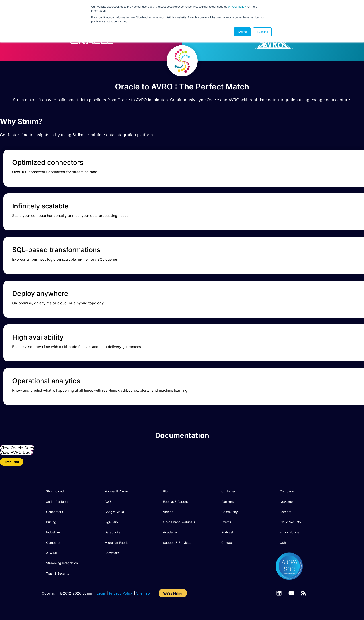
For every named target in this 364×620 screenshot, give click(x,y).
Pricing (51, 534)
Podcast (227, 544)
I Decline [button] (262, 32)
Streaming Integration (62, 575)
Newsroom (288, 513)
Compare (53, 554)
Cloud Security (290, 534)
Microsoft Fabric (116, 554)
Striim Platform (57, 513)
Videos (168, 523)
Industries (53, 544)
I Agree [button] (242, 32)
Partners (227, 513)
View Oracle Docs (17, 459)
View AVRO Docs (16, 464)
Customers (229, 503)
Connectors (54, 523)
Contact (227, 554)
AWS (108, 513)
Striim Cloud (55, 503)
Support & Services (177, 554)
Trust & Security (58, 585)
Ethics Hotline (290, 544)
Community (230, 523)
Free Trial (12, 473)
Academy (170, 544)
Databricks (112, 544)
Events (226, 534)
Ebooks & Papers (175, 513)
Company (287, 503)
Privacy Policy (121, 605)
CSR (283, 554)
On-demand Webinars (179, 534)
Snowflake (112, 564)
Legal (101, 605)
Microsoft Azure (116, 503)
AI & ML (52, 564)
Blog (166, 503)
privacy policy (237, 7)
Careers (285, 523)
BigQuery (111, 534)
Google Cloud (114, 523)
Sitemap (143, 605)
